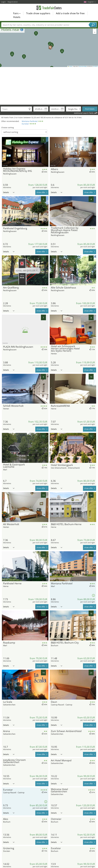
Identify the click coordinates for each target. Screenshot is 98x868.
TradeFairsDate (49, 8)
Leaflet (70, 66)
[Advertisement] (49, 86)
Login (4, 2)
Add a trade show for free (70, 13)
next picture (47, 152)
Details (9, 192)
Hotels (17, 17)
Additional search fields (84, 113)
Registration (13, 2)
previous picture (3, 152)
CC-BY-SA (95, 66)
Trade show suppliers (38, 13)
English (92, 2)
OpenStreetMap (83, 66)
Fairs (17, 13)
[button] (49, 46)
